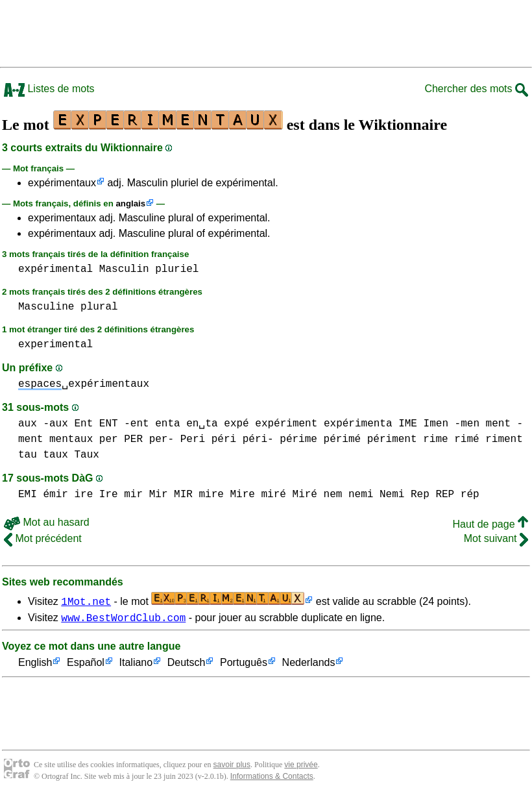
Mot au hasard (47, 522)
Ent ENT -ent (111, 424)
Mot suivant (496, 538)
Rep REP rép (445, 495)
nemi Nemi (376, 495)
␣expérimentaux (84, 384)
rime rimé (451, 439)
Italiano (136, 665)
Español (86, 665)
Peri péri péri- (227, 439)
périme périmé (320, 439)
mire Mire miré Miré (258, 495)
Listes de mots (49, 89)
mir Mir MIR (158, 495)
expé (236, 424)
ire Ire (96, 495)
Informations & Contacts (272, 778)
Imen (436, 424)
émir (55, 495)
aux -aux (43, 424)
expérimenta (358, 424)
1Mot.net (86, 601)
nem (332, 495)
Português (244, 665)
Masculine (46, 307)
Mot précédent (43, 538)
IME (408, 424)
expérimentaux (62, 183)
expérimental (55, 269)
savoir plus (232, 767)
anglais (130, 203)
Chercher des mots (476, 89)
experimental (55, 345)
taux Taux (71, 455)
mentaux (71, 439)
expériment (286, 424)
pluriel (177, 269)
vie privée (301, 767)
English (35, 665)
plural (99, 307)
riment (504, 439)
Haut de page (490, 524)
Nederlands (309, 665)
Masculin (124, 269)
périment (392, 439)
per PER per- (137, 439)
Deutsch (187, 665)
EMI (28, 495)
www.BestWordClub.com (123, 619)
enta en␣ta (186, 424)
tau (28, 455)
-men (467, 424)
